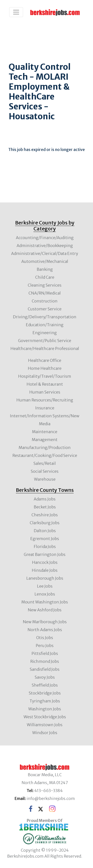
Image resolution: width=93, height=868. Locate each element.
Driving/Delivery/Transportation (45, 317)
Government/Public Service (45, 341)
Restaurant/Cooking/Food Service (45, 455)
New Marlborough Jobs (45, 622)
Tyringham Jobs (45, 701)
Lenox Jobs (45, 594)
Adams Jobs (45, 499)
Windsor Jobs (45, 733)
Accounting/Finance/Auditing (45, 238)
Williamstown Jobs (45, 725)
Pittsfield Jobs (45, 653)
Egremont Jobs (45, 539)
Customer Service (45, 309)
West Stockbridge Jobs (45, 717)
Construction (45, 301)
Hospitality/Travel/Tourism (45, 376)
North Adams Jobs (45, 630)
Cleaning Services (45, 285)
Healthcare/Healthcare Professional (45, 348)
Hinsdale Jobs (45, 570)
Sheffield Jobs (45, 685)
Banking (45, 269)
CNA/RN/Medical (45, 293)
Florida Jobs (45, 546)
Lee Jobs (45, 586)
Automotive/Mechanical (45, 261)
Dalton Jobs (45, 531)
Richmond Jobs (45, 661)
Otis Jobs (45, 638)
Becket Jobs (45, 507)
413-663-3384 (48, 791)
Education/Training (45, 325)
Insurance (45, 408)
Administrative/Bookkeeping (45, 246)
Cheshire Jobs (45, 515)
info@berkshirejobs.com (51, 798)
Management (45, 440)
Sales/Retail (45, 463)
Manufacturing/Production (45, 447)
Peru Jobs (45, 645)
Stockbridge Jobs (45, 693)
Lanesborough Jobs (45, 578)
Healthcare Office (45, 360)
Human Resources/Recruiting (45, 400)
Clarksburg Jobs (45, 523)
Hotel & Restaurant (45, 384)
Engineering (45, 333)
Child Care (45, 277)
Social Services (45, 471)
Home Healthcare (45, 368)
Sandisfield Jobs (45, 669)
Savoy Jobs (45, 677)
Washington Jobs (45, 709)
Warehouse (45, 479)
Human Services (45, 392)
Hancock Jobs (45, 562)
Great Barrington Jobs (45, 554)
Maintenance (45, 432)
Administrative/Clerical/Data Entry (45, 253)
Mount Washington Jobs (45, 602)
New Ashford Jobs (45, 610)
